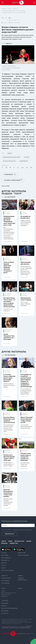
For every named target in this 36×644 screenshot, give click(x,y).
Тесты (4, 565)
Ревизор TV (5, 560)
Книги (20, 588)
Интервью (5, 555)
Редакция (5, 603)
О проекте (5, 601)
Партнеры (5, 611)
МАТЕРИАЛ (17, 23)
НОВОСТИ (10, 23)
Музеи (29, 541)
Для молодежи (23, 555)
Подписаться (9, 534)
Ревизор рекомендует (23, 579)
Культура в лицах (8, 571)
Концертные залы (6, 595)
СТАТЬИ (7, 212)
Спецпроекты (6, 578)
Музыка (4, 543)
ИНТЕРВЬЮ (8, 294)
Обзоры (4, 563)
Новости (15, 9)
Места (3, 588)
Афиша (20, 576)
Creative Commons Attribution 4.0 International (17, 627)
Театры (3, 591)
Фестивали (5, 581)
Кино (10, 541)
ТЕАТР (5, 23)
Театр (9, 9)
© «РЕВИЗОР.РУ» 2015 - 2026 (25, 634)
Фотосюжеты (6, 558)
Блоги (3, 568)
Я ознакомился (8, 530)
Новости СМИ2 (6, 186)
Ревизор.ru (9, 43)
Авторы (4, 606)
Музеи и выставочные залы (8, 593)
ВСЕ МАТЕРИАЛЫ (10, 197)
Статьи (4, 553)
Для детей (22, 553)
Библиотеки (4, 596)
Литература (19, 541)
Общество (14, 543)
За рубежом (5, 583)
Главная (4, 9)
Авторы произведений (8, 608)
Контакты (5, 613)
